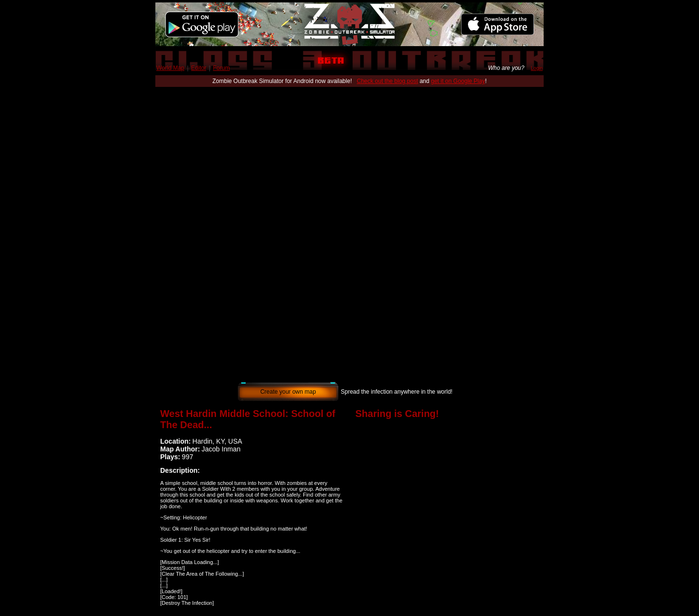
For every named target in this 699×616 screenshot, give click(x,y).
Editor (199, 68)
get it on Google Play (458, 81)
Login (537, 68)
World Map (170, 68)
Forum (222, 68)
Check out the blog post (387, 81)
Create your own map (288, 392)
